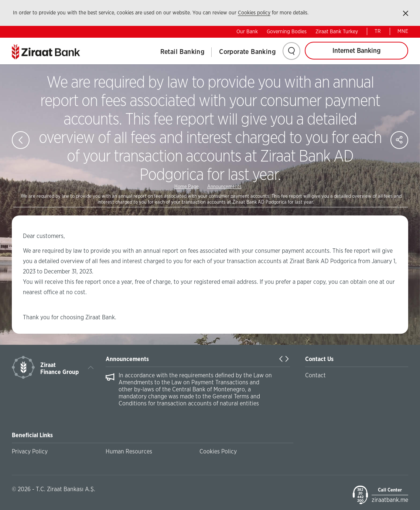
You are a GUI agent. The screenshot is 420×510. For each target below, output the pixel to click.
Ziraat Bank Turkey (337, 32)
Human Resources (129, 452)
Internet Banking (356, 51)
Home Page (187, 187)
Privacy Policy (30, 452)
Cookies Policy (218, 452)
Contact (315, 375)
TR (378, 31)
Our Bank (247, 32)
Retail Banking (182, 52)
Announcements (224, 187)
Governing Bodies (287, 32)
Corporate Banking (247, 52)
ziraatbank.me (390, 500)
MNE (403, 31)
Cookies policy (254, 13)
